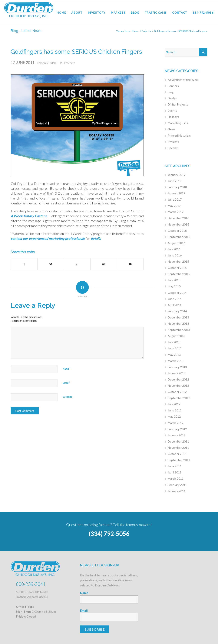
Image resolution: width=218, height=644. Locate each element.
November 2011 (178, 448)
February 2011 (177, 485)
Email (66, 383)
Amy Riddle (49, 63)
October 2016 (177, 231)
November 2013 (178, 323)
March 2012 (176, 423)
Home (136, 31)
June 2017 (175, 199)
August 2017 (176, 193)
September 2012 (179, 398)
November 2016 (178, 224)
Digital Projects (178, 104)
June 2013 (175, 348)
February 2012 (177, 429)
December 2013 (178, 317)
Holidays (173, 117)
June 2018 (175, 181)
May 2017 (174, 206)
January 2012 (177, 435)
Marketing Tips (178, 123)
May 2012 (174, 416)
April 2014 (175, 305)
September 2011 (179, 460)
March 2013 (176, 361)
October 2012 (177, 392)
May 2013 (174, 355)
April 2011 (175, 472)
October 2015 (177, 268)
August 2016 (176, 243)
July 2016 (174, 249)
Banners (173, 86)
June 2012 (175, 410)
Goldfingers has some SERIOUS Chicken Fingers (76, 52)
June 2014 (175, 299)
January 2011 (177, 491)
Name (67, 369)
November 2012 (178, 386)
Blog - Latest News (26, 31)
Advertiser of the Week (184, 80)
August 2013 (176, 336)
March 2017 (176, 212)
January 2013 (177, 373)
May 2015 (174, 286)
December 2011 (178, 441)
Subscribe (95, 629)
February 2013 (177, 367)
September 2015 (179, 274)
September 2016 (179, 237)
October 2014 (177, 293)
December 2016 (178, 218)
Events (172, 111)
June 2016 (175, 255)
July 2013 (174, 342)
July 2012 (174, 404)
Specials (173, 148)
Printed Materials (179, 135)
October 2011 (177, 454)
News (172, 129)
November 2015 (178, 261)
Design (172, 98)
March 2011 (176, 478)
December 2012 (178, 379)
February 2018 (177, 187)
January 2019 (177, 175)
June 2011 (175, 466)
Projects (146, 31)
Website (67, 397)
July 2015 (174, 280)
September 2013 (179, 330)
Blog (171, 92)
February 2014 (177, 311)
